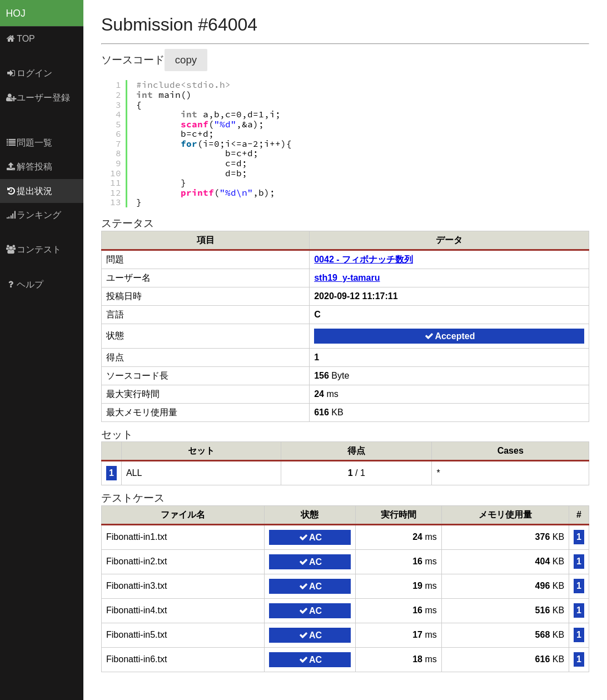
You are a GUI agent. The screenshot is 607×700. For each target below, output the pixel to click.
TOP (20, 39)
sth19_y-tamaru (347, 278)
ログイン (29, 73)
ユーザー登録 (38, 98)
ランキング (34, 215)
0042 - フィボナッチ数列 (364, 259)
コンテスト (34, 249)
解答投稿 (29, 167)
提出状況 (29, 191)
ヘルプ (25, 284)
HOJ (16, 13)
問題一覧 (29, 143)
